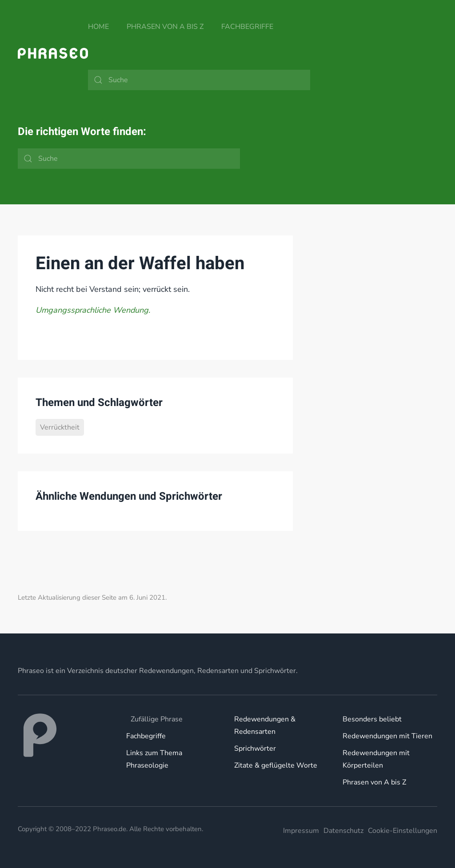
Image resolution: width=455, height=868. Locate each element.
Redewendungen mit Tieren (387, 736)
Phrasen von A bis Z (165, 27)
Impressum (301, 831)
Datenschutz (343, 831)
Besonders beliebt (372, 719)
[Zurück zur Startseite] (53, 53)
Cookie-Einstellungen (403, 831)
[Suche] (199, 80)
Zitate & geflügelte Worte (276, 765)
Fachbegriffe (247, 27)
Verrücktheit (60, 427)
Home (98, 27)
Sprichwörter (255, 749)
